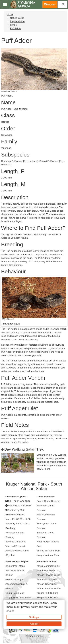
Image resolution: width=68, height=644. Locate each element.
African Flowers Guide (49, 575)
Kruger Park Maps (15, 566)
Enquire (51, 4)
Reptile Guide (17, 21)
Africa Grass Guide (47, 579)
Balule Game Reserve (49, 501)
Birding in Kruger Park (49, 551)
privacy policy (29, 607)
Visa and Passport (15, 546)
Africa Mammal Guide (48, 566)
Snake (13, 25)
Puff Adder (16, 28)
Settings (34, 617)
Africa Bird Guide (46, 570)
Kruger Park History (47, 597)
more (47, 469)
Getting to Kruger (15, 579)
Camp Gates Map (15, 593)
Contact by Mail (16, 510)
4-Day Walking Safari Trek (22, 449)
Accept (34, 624)
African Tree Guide (47, 584)
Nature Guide (17, 18)
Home (10, 14)
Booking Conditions (16, 542)
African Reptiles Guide (49, 588)
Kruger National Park (48, 555)
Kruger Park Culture (47, 593)
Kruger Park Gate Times (18, 597)
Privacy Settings (34, 636)
